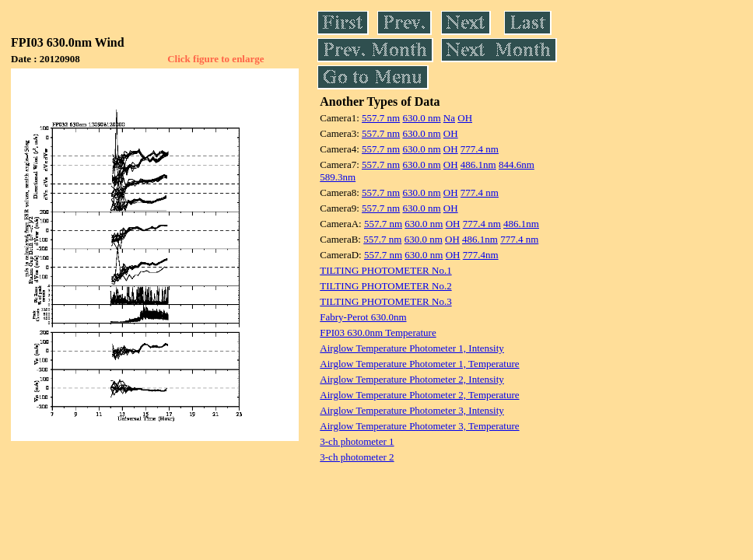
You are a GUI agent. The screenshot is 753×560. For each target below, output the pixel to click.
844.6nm (517, 164)
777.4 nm (480, 149)
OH (465, 118)
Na (449, 118)
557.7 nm (381, 118)
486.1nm (478, 164)
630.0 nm (421, 118)
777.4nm (481, 255)
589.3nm (338, 177)
